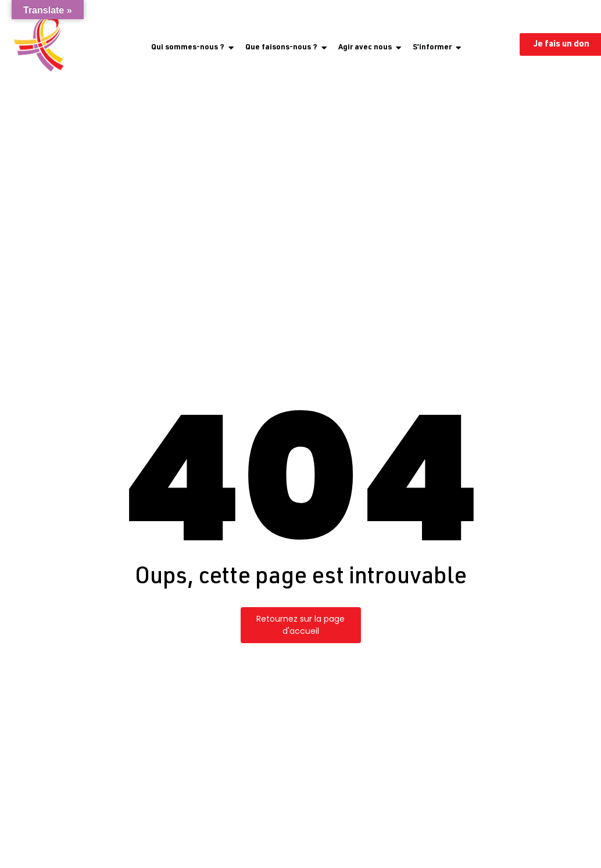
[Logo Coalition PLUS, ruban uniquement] (41, 44)
